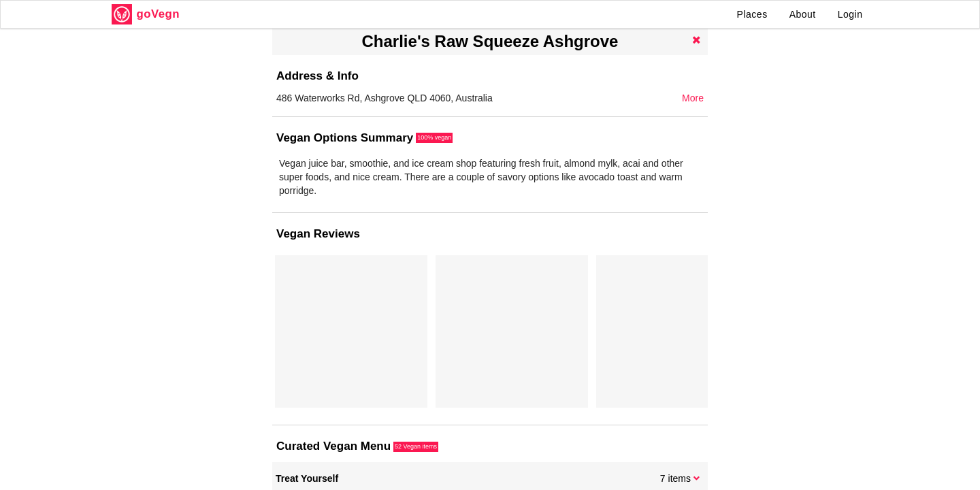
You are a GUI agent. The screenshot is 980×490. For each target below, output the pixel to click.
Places (752, 14)
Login (850, 14)
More (693, 98)
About (803, 14)
